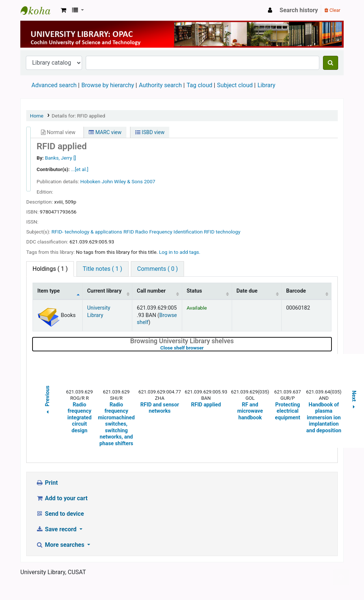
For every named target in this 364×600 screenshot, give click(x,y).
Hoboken (90, 181)
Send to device (60, 514)
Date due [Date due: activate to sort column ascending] (247, 291)
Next (354, 401)
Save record (57, 529)
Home (37, 116)
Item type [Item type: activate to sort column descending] (49, 291)
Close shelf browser (205, 348)
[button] (63, 10)
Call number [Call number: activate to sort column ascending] (151, 291)
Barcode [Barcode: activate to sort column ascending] (296, 291)
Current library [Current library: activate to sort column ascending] (104, 291)
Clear (332, 10)
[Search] (331, 63)
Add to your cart (62, 498)
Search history (299, 10)
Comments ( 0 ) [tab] (157, 269)
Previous (47, 401)
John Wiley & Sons (122, 181)
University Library (39, 10)
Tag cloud (200, 85)
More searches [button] (61, 545)
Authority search (160, 85)
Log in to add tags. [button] (180, 252)
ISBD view (150, 132)
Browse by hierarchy (108, 85)
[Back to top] (341, 577)
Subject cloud (235, 85)
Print (47, 483)
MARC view (105, 132)
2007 (150, 181)
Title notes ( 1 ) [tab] (103, 269)
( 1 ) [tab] (50, 269)
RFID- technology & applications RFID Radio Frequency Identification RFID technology (146, 232)
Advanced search (54, 85)
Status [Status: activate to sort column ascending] (194, 291)
